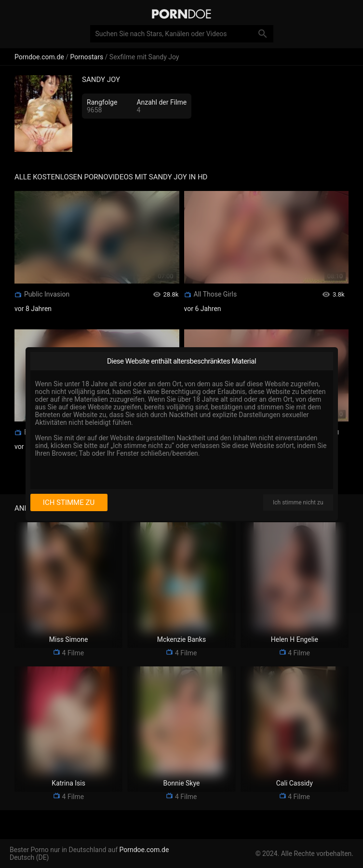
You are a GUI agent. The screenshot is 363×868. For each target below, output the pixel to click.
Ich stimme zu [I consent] (69, 502)
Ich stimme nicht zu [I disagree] (298, 502)
